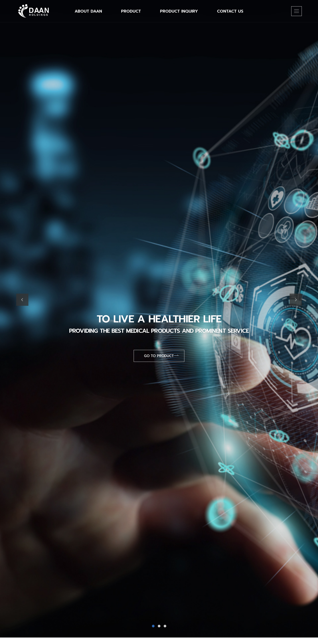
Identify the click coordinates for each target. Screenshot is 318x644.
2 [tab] (159, 626)
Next (296, 300)
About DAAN (88, 11)
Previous (22, 300)
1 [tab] (153, 626)
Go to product (161, 356)
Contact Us (230, 11)
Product (131, 11)
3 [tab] (165, 626)
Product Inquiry (179, 11)
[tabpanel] (159, 319)
